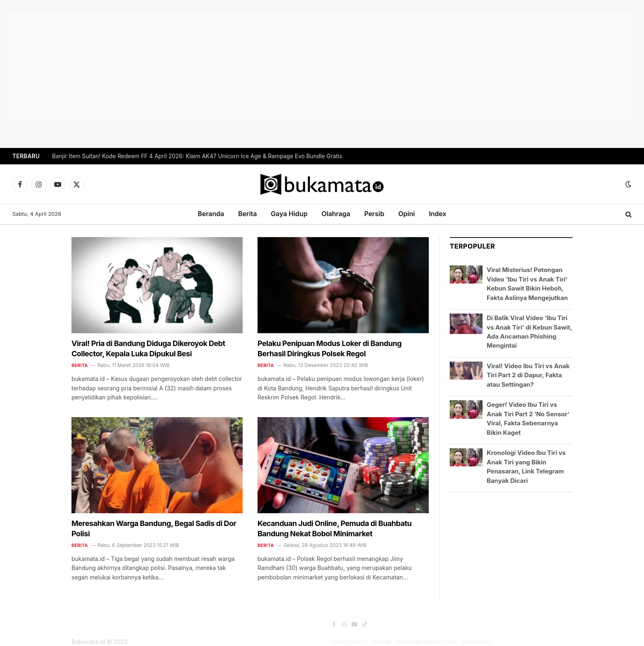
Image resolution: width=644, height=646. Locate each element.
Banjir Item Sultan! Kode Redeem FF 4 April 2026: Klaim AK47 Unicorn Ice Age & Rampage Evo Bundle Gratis (197, 156)
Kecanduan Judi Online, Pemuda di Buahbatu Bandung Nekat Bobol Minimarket (335, 528)
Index (437, 214)
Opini (407, 214)
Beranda (211, 214)
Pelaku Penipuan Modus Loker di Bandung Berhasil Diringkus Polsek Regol (330, 348)
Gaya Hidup (289, 214)
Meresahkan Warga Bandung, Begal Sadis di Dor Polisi (154, 528)
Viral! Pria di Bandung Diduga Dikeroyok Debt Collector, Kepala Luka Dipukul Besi (148, 348)
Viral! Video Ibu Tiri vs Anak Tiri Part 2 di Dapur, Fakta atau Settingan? (528, 375)
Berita (248, 214)
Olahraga (336, 214)
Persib (374, 214)
